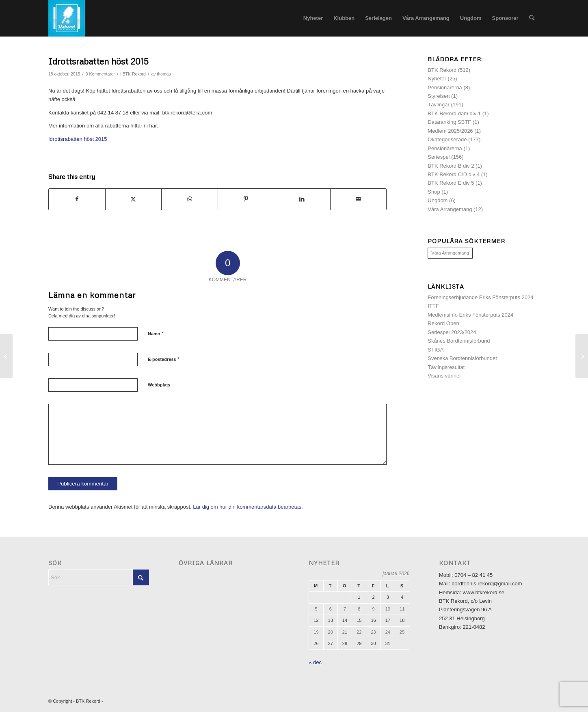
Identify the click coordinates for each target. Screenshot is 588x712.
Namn (156, 333)
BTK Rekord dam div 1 (454, 113)
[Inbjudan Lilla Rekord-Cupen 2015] (6, 356)
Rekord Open (443, 323)
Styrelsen (439, 96)
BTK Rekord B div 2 (451, 166)
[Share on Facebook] (77, 199)
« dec (315, 662)
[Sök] (532, 18)
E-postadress (164, 359)
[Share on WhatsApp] (190, 199)
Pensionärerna (445, 87)
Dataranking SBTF (449, 122)
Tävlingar (438, 105)
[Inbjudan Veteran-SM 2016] (582, 356)
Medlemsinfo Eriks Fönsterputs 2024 (470, 315)
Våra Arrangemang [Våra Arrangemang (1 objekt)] (450, 253)
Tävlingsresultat (446, 367)
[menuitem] (313, 18)
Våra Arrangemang (450, 209)
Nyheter (437, 79)
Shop (434, 192)
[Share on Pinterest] (246, 199)
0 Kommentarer (100, 74)
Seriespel (439, 157)
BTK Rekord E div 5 (451, 183)
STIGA (436, 350)
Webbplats (159, 385)
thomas (164, 74)
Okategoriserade (447, 139)
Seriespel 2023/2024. (453, 332)
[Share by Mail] (359, 199)
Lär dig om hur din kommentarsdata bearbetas (247, 507)
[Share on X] (134, 199)
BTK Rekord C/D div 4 (454, 174)
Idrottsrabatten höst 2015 (78, 139)
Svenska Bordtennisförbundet (462, 358)
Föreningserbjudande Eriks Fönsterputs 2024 (480, 297)
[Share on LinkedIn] (302, 199)
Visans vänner (444, 376)
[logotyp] (67, 18)
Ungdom (438, 200)
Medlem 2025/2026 (450, 131)
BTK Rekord (134, 74)
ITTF (433, 306)
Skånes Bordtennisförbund (459, 341)
